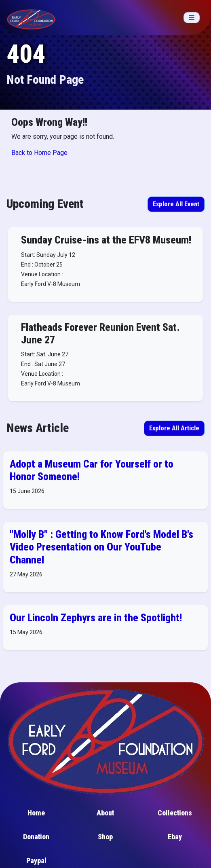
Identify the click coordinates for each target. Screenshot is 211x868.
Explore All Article (174, 428)
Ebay (175, 837)
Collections (175, 813)
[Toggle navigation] (192, 18)
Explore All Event (176, 204)
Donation (36, 837)
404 (26, 54)
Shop (105, 837)
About (105, 813)
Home (36, 813)
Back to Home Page (39, 153)
